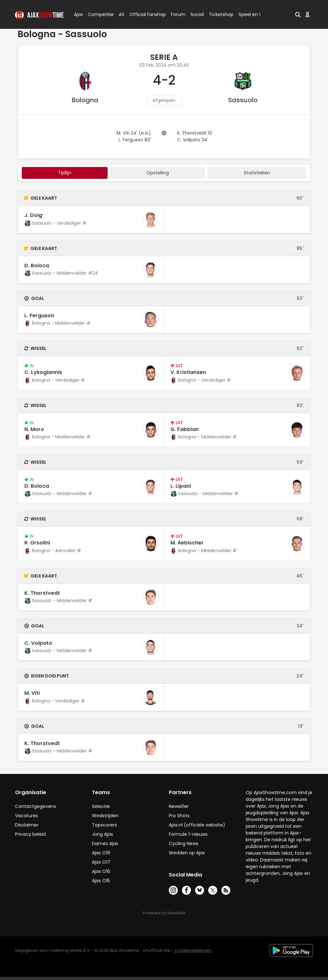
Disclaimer (27, 825)
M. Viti (32, 693)
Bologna (85, 100)
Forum (178, 14)
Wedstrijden (105, 816)
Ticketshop (221, 14)
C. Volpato (38, 643)
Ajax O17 (101, 862)
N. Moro (34, 429)
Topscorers (104, 825)
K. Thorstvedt (42, 593)
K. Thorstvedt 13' (195, 133)
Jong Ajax (102, 834)
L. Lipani (181, 486)
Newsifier (179, 806)
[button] (298, 14)
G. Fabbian (184, 429)
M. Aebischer (187, 543)
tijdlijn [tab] (65, 173)
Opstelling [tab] (158, 173)
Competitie (98, 14)
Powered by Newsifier (164, 913)
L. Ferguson (39, 316)
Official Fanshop (144, 14)
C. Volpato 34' (193, 140)
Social (196, 14)
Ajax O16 (101, 871)
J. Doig (33, 215)
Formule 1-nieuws (188, 834)
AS (122, 14)
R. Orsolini (37, 543)
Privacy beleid (30, 834)
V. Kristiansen (188, 372)
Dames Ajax (105, 843)
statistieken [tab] (257, 173)
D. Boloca (37, 266)
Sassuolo (243, 100)
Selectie (101, 806)
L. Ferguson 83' (135, 140)
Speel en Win (253, 14)
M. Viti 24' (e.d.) (134, 133)
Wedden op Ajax (187, 853)
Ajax (78, 14)
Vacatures (27, 816)
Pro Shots (179, 816)
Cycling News (184, 843)
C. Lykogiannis (43, 372)
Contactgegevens (36, 806)
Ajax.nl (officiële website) (197, 825)
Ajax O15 (101, 881)
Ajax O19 (101, 853)
